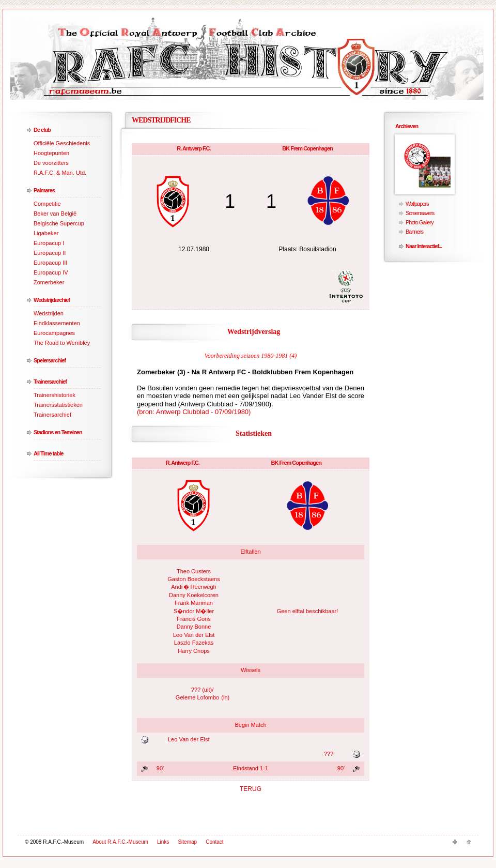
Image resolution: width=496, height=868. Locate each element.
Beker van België (55, 214)
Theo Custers (194, 571)
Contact (214, 842)
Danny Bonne (194, 627)
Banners (414, 232)
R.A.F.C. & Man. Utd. (60, 173)
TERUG (251, 789)
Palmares (44, 190)
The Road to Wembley (62, 343)
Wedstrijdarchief (52, 300)
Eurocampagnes (54, 333)
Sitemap (187, 842)
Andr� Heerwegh (193, 587)
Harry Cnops (194, 651)
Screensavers (420, 213)
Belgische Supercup (59, 223)
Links (163, 842)
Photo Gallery (420, 222)
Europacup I (49, 243)
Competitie (47, 204)
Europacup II (50, 253)
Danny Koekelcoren (194, 595)
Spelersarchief (50, 360)
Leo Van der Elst (194, 635)
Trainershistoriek (55, 395)
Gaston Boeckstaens (194, 579)
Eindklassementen (57, 323)
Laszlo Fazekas (194, 643)
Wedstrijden (49, 313)
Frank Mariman (194, 603)
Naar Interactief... (424, 246)
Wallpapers (417, 204)
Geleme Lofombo (197, 697)
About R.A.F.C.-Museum (120, 842)
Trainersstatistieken (58, 405)
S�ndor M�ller (194, 611)
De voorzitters (51, 163)
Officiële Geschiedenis (62, 143)
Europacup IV (51, 272)
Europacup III (50, 263)
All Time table (48, 453)
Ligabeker (46, 233)
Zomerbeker (49, 282)
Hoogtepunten (51, 153)
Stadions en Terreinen (58, 432)
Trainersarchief (50, 382)
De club (42, 130)
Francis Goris (193, 619)
